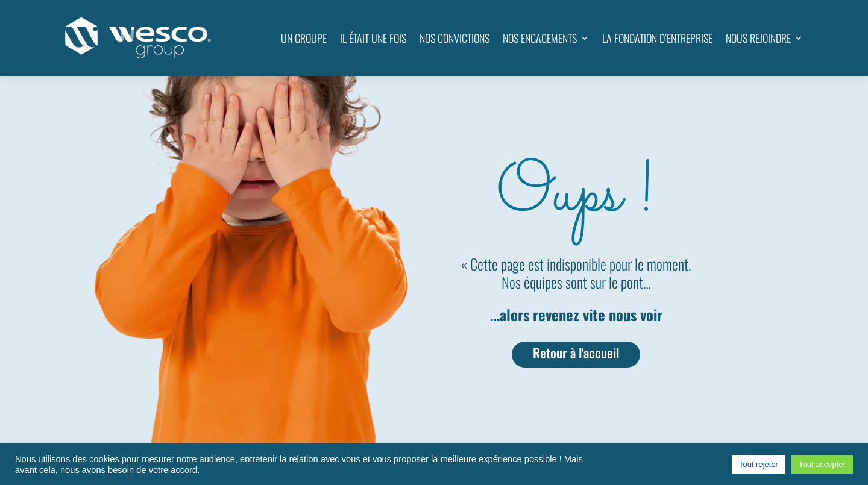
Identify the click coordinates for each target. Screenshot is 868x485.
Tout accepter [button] (822, 464)
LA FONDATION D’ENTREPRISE (657, 38)
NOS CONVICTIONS (454, 38)
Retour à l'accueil (576, 352)
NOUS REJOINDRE (758, 38)
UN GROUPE (304, 38)
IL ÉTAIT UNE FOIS (373, 38)
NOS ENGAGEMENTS (540, 38)
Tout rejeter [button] (759, 464)
